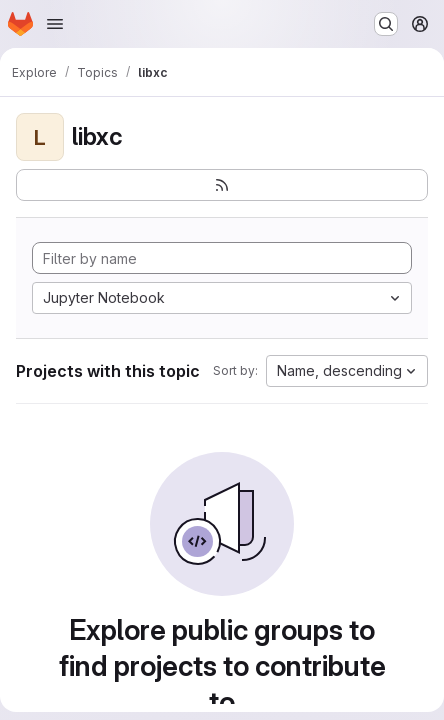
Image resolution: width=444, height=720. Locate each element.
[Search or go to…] (386, 24)
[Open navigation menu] (55, 24)
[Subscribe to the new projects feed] (222, 185)
